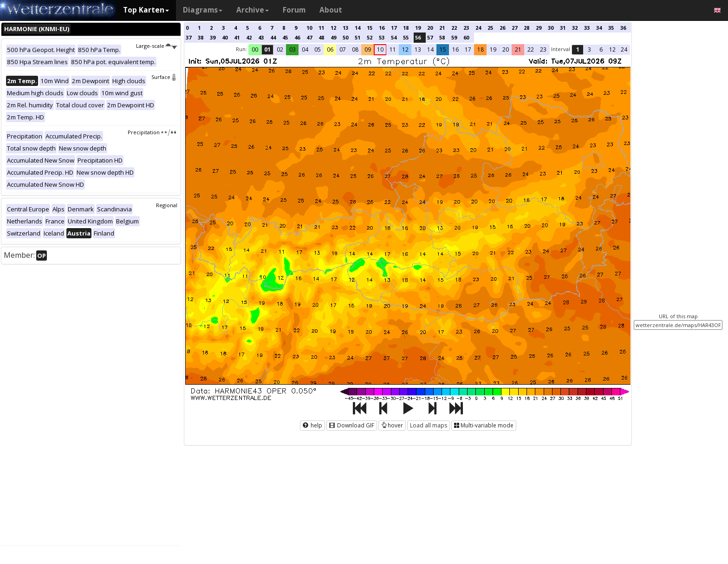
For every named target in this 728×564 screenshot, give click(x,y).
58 (442, 37)
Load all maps (429, 425)
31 (563, 28)
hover (392, 425)
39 (213, 37)
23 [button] (543, 49)
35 (611, 28)
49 (333, 37)
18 (406, 28)
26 (502, 28)
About (331, 10)
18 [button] (481, 49)
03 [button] (292, 49)
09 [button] (368, 49)
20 (430, 28)
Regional (167, 205)
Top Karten (146, 10)
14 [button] (430, 49)
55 (406, 37)
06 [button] (330, 49)
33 (587, 28)
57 (430, 37)
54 (394, 37)
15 (370, 28)
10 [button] (380, 49)
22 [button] (531, 49)
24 (478, 28)
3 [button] (589, 49)
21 (442, 28)
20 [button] (506, 49)
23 (466, 28)
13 (345, 28)
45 (285, 37)
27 (514, 28)
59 (454, 37)
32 (575, 28)
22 (454, 28)
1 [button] (578, 49)
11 (321, 28)
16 (382, 28)
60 (466, 37)
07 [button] (343, 49)
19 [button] (493, 49)
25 (490, 28)
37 (188, 37)
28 (526, 28)
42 (249, 37)
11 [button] (393, 49)
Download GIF (352, 425)
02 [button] (280, 49)
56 (418, 37)
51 (357, 37)
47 (309, 37)
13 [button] (418, 49)
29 (539, 28)
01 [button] (267, 49)
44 (273, 37)
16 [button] (455, 49)
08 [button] (355, 49)
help (312, 425)
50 (345, 37)
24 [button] (624, 49)
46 (297, 37)
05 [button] (318, 49)
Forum (294, 10)
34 (599, 28)
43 (261, 37)
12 (333, 28)
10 (309, 28)
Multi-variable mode (484, 425)
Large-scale (157, 46)
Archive (253, 10)
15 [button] (443, 49)
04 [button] (305, 49)
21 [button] (518, 49)
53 (382, 37)
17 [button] (468, 49)
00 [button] (255, 49)
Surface (164, 77)
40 (225, 37)
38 (201, 37)
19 (418, 28)
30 (551, 28)
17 (394, 28)
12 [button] (405, 49)
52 (370, 37)
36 (623, 28)
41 (237, 37)
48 (321, 37)
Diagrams (203, 10)
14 (357, 28)
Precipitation (153, 132)
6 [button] (601, 49)
